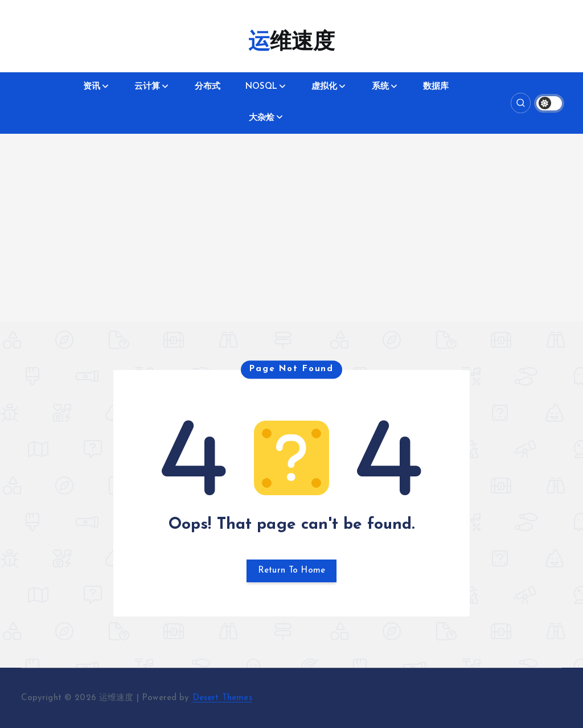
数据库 (436, 87)
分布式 (208, 87)
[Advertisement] (291, 242)
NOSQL (261, 87)
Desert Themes (222, 698)
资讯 (92, 87)
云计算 (147, 87)
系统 (380, 87)
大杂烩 (262, 118)
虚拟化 (324, 87)
